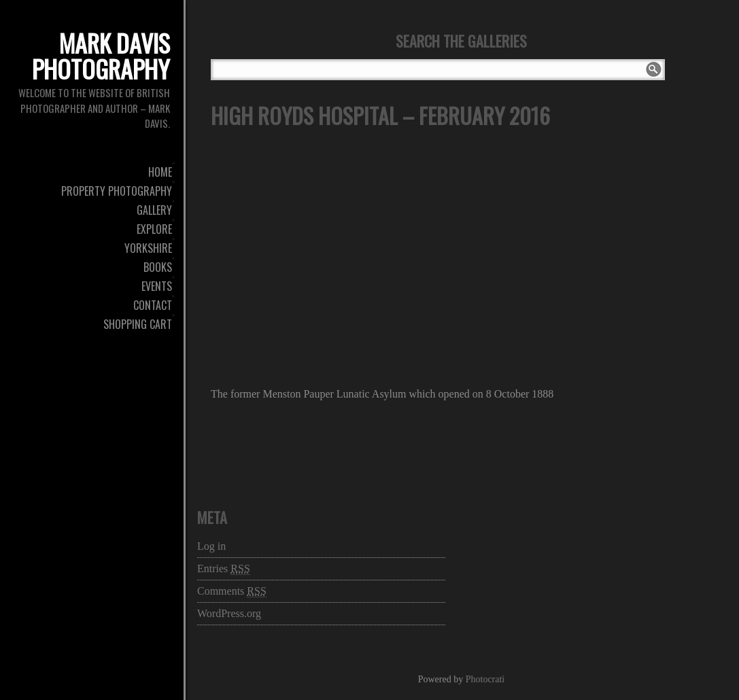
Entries (224, 569)
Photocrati (485, 679)
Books (158, 267)
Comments (232, 591)
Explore (154, 229)
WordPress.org (229, 613)
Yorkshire (148, 248)
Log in (211, 546)
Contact (153, 305)
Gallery (154, 210)
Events (157, 286)
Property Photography (117, 191)
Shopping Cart (138, 324)
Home (160, 172)
